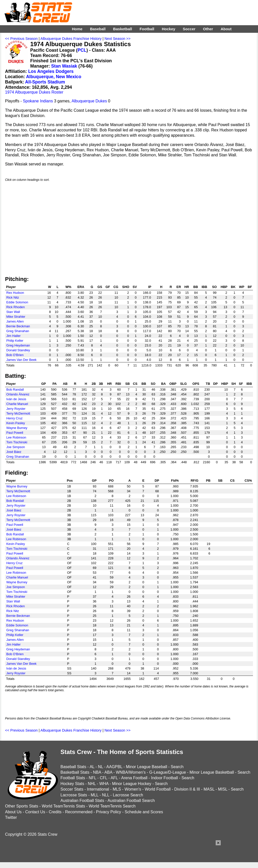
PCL (82, 50)
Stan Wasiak (64, 66)
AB (65, 384)
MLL (95, 795)
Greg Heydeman (18, 345)
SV (135, 287)
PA (55, 384)
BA (163, 384)
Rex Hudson (15, 293)
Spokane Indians (38, 101)
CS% (248, 481)
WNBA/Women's (131, 772)
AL (92, 767)
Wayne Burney (17, 428)
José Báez (14, 452)
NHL (92, 784)
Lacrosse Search (128, 795)
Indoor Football (164, 778)
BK (233, 287)
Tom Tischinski (17, 442)
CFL (104, 778)
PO (111, 481)
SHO (126, 287)
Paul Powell (15, 433)
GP (44, 384)
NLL (106, 795)
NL (101, 767)
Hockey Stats (72, 784)
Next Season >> (118, 39)
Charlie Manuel (17, 404)
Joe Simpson (16, 447)
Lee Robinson (16, 437)
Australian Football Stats (82, 801)
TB (208, 384)
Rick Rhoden (15, 307)
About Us (13, 812)
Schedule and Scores (144, 812)
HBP (224, 287)
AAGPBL (114, 767)
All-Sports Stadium (45, 82)
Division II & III (187, 789)
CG (116, 287)
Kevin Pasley (16, 423)
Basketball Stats (75, 772)
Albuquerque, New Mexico (54, 77)
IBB (204, 287)
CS (135, 384)
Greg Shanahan (18, 331)
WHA (104, 784)
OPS (196, 384)
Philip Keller (15, 341)
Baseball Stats (73, 767)
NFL (92, 778)
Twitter (11, 817)
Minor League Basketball (212, 772)
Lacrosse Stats (74, 795)
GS (100, 287)
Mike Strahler (16, 317)
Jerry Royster (16, 409)
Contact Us (35, 812)
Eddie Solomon (17, 302)
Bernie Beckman (18, 326)
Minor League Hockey (132, 784)
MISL (223, 789)
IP (150, 287)
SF (241, 384)
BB (196, 287)
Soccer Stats (72, 789)
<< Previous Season (21, 39)
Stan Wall (13, 312)
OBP (173, 384)
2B (94, 384)
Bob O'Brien (15, 355)
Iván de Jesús (16, 399)
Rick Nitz (13, 297)
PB (208, 481)
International (98, 789)
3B (101, 384)
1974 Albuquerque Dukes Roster (34, 92)
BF (250, 287)
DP (215, 384)
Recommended (79, 812)
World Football (158, 789)
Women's (133, 789)
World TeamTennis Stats (63, 806)
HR (187, 287)
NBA (97, 772)
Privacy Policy (109, 812)
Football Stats (73, 778)
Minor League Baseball (147, 767)
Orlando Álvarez (18, 394)
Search (177, 767)
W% (68, 287)
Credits (55, 812)
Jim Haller (13, 336)
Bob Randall (15, 389)
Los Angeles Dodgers (51, 71)
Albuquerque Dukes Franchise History (71, 39)
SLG (183, 384)
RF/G (195, 481)
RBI (118, 384)
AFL (114, 778)
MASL (209, 789)
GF (108, 287)
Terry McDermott (18, 413)
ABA (108, 772)
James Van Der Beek (21, 360)
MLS (117, 789)
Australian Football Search (131, 801)
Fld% (175, 481)
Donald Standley (18, 350)
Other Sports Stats (22, 806)
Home (77, 29)
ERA (81, 287)
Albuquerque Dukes (89, 101)
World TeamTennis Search (112, 806)
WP (242, 287)
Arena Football (134, 778)
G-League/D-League (168, 772)
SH (234, 384)
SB (127, 384)
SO (215, 287)
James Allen (15, 321)
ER (179, 287)
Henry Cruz (14, 418)
